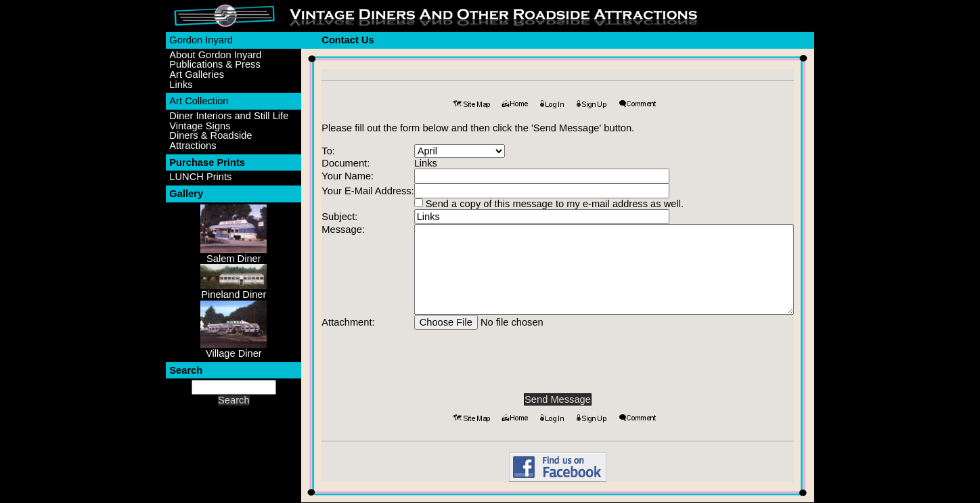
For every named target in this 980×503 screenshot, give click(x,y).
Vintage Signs (200, 126)
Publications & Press (215, 65)
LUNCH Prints (200, 177)
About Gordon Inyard (215, 55)
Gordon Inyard (201, 40)
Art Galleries (197, 75)
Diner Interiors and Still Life (229, 116)
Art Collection (199, 101)
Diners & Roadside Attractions (210, 140)
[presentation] (558, 356)
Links (181, 85)
